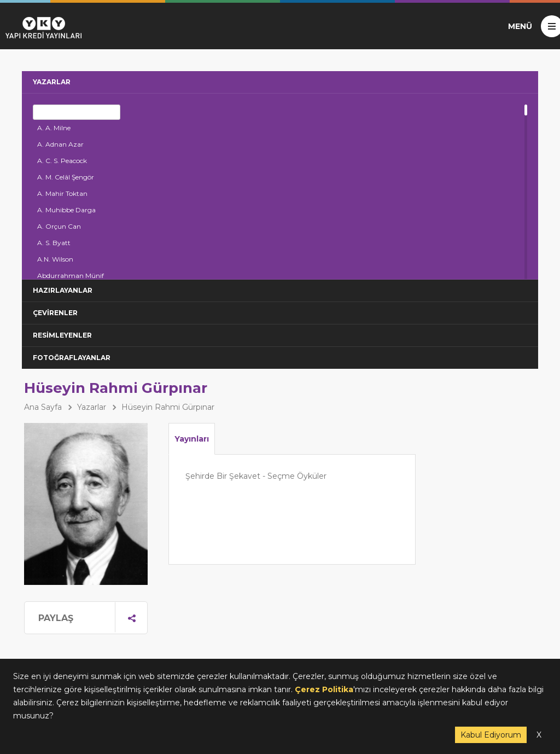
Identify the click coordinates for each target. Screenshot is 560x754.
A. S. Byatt (54, 243)
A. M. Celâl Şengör (66, 177)
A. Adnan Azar (60, 144)
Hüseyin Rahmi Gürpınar (168, 407)
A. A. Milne (54, 128)
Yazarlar (92, 407)
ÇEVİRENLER (55, 313)
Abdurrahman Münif (71, 275)
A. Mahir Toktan (62, 193)
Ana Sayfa (43, 407)
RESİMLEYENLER (62, 335)
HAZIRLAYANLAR (63, 290)
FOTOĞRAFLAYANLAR (72, 358)
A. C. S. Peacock (62, 161)
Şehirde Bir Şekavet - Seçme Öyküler (256, 476)
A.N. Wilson (55, 259)
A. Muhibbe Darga (66, 210)
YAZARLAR (52, 82)
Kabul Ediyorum (491, 735)
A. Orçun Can (59, 226)
